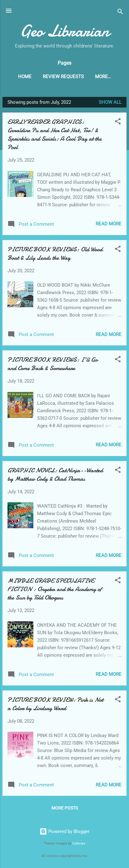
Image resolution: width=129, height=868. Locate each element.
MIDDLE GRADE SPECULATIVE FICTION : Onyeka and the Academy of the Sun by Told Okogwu (55, 589)
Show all (110, 102)
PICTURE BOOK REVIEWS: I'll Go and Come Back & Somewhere (53, 364)
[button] (118, 122)
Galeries (79, 843)
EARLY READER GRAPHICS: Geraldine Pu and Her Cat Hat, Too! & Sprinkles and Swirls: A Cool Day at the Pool (55, 134)
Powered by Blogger (64, 831)
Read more (109, 224)
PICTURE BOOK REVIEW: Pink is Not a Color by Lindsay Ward (55, 704)
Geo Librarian (65, 31)
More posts (65, 808)
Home (25, 77)
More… (103, 77)
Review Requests (63, 77)
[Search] (120, 13)
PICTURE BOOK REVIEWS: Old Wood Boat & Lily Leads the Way (55, 253)
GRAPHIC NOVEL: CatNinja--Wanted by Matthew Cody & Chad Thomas (55, 474)
